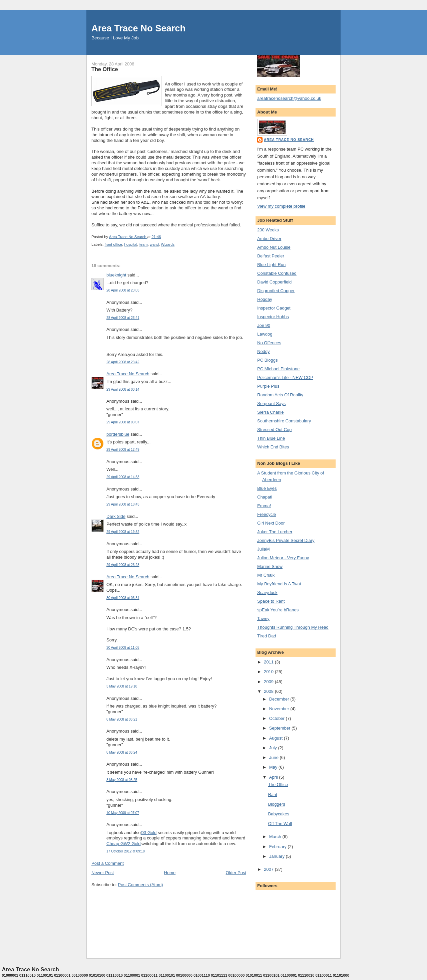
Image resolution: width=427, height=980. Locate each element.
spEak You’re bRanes (278, 610)
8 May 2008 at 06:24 (122, 752)
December (280, 699)
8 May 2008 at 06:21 (122, 719)
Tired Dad (267, 636)
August (277, 738)
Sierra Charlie (270, 412)
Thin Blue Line (271, 438)
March (276, 837)
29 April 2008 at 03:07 (123, 422)
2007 (269, 869)
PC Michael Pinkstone (278, 369)
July (274, 748)
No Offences (269, 343)
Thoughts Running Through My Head (293, 627)
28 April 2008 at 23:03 (123, 290)
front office (114, 244)
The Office (278, 785)
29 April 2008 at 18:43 (123, 504)
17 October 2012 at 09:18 (126, 851)
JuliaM (264, 549)
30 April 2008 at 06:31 (123, 598)
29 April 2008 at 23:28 (123, 565)
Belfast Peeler (271, 256)
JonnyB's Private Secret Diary (286, 540)
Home (170, 873)
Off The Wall (280, 824)
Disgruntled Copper (276, 291)
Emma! (264, 506)
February (279, 847)
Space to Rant (271, 601)
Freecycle (267, 514)
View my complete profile (281, 206)
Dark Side (116, 516)
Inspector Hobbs (273, 317)
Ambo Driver (269, 239)
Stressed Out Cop (274, 430)
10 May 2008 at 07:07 (123, 813)
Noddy (264, 351)
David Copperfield (274, 282)
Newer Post (103, 873)
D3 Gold (149, 833)
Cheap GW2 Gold (124, 844)
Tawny (263, 619)
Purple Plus (268, 386)
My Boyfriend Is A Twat (279, 584)
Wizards (168, 244)
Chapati (265, 497)
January (278, 856)
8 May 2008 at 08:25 (122, 780)
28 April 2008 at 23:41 (123, 318)
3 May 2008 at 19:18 (122, 686)
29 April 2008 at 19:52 (123, 532)
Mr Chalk (266, 575)
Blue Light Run (271, 265)
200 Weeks (268, 230)
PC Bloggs (267, 360)
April (274, 777)
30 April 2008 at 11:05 (123, 648)
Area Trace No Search (138, 28)
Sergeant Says (271, 404)
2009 (269, 682)
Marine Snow (270, 566)
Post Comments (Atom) (141, 885)
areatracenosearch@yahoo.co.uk (289, 98)
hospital (131, 244)
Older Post (236, 873)
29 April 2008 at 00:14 (123, 389)
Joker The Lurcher (275, 532)
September (280, 728)
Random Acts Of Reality (280, 395)
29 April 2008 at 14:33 (123, 477)
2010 (269, 672)
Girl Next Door (271, 523)
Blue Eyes (267, 488)
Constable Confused (277, 273)
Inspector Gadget (274, 308)
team (144, 244)
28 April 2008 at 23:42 (123, 362)
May (274, 767)
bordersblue (118, 434)
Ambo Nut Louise (274, 247)
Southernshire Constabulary (284, 421)
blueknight (116, 275)
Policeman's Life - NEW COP (285, 377)
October (278, 718)
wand (154, 244)
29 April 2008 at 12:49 (123, 450)
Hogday (265, 299)
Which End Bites (273, 447)
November (280, 709)
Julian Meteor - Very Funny (283, 558)
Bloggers (276, 804)
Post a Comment (108, 863)
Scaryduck (267, 593)
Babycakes (279, 814)
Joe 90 (264, 325)
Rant (272, 795)
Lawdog (265, 334)
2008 (269, 691)
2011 (269, 662)
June (275, 757)
